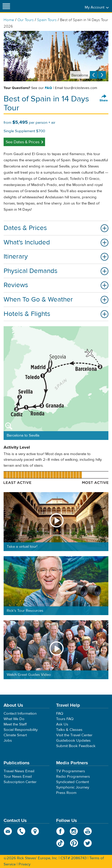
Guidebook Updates (73, 741)
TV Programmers (71, 771)
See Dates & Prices (23, 142)
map (35, 831)
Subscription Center (20, 782)
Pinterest (74, 843)
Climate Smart (15, 735)
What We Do (14, 719)
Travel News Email (19, 771)
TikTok (60, 843)
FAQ (48, 88)
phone (21, 831)
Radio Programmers (73, 777)
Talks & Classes (69, 730)
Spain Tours (47, 20)
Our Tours (26, 20)
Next (102, 75)
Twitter (88, 843)
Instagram (74, 831)
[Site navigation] (6, 6)
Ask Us (62, 724)
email (8, 831)
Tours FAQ (65, 719)
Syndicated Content (72, 782)
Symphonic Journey (73, 787)
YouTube (88, 831)
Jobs (8, 741)
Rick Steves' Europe (56, 6)
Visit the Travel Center (74, 735)
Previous (94, 75)
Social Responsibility (21, 730)
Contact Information (20, 714)
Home (9, 20)
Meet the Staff (15, 724)
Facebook (60, 831)
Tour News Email (18, 777)
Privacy (24, 864)
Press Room (66, 793)
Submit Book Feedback (76, 746)
